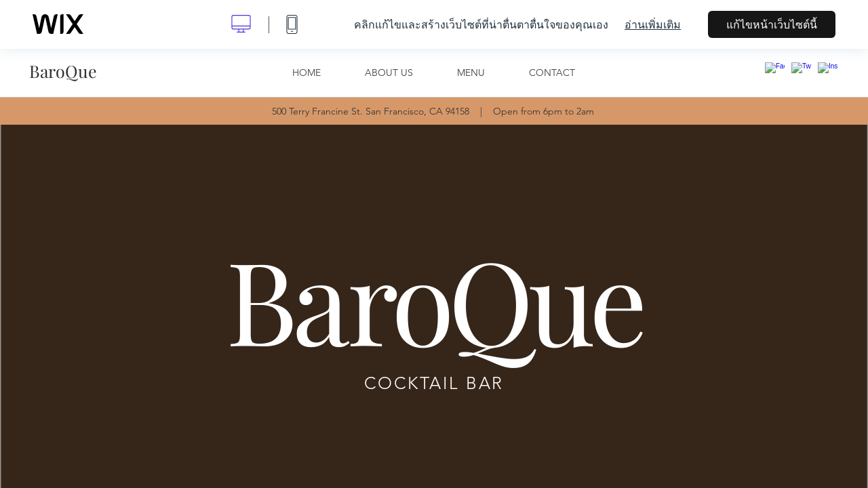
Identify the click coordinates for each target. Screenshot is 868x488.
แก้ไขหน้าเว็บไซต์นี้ (772, 24)
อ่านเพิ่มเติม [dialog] (653, 24)
